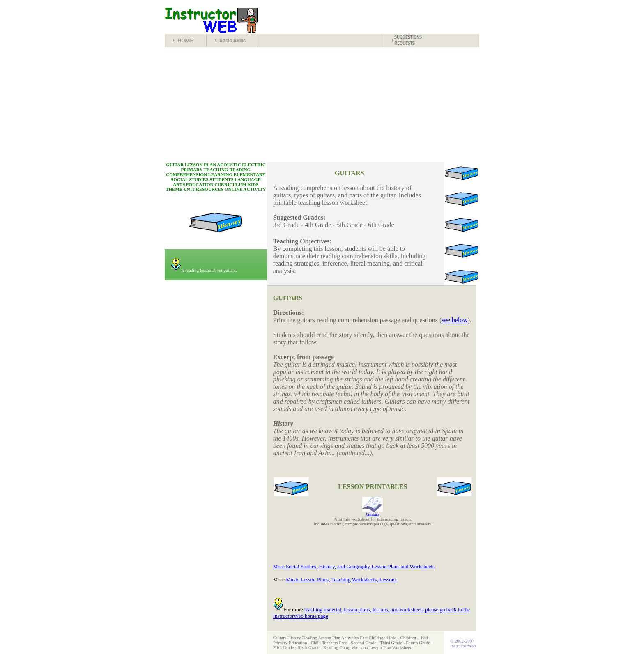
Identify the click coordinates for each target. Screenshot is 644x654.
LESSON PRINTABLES (373, 487)
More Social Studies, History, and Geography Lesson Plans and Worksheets (354, 566)
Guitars (373, 514)
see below (455, 320)
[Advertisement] (322, 105)
